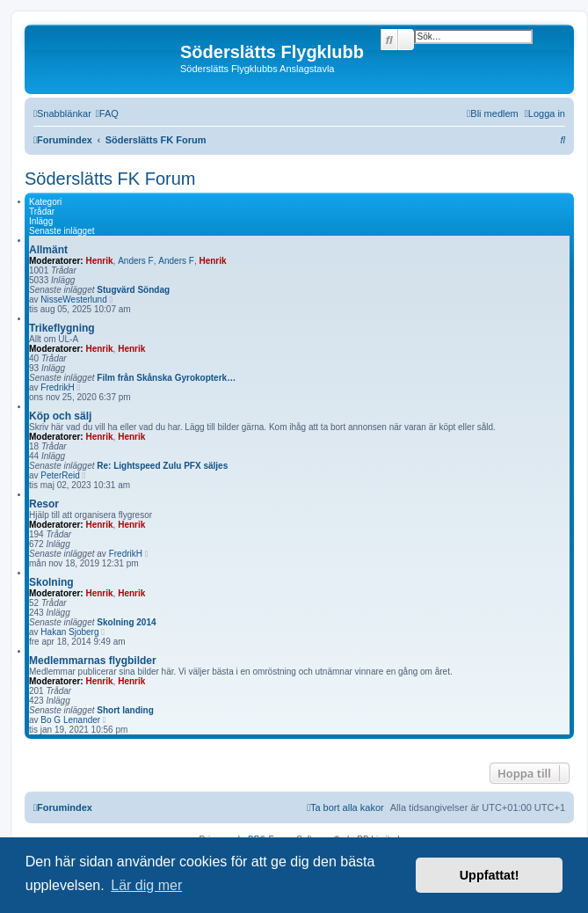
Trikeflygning (62, 328)
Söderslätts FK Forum (110, 179)
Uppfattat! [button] (490, 875)
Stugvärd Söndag (133, 290)
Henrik (99, 261)
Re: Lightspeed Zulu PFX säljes (162, 466)
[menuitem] (107, 113)
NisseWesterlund (73, 299)
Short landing (125, 710)
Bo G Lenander (70, 720)
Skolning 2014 (126, 622)
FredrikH (57, 387)
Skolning (51, 582)
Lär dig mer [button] (146, 885)
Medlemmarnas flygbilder (93, 661)
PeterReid (60, 475)
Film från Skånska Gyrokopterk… (166, 378)
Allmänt (48, 250)
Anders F (136, 261)
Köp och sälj (60, 416)
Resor (44, 504)
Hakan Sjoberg (69, 632)
